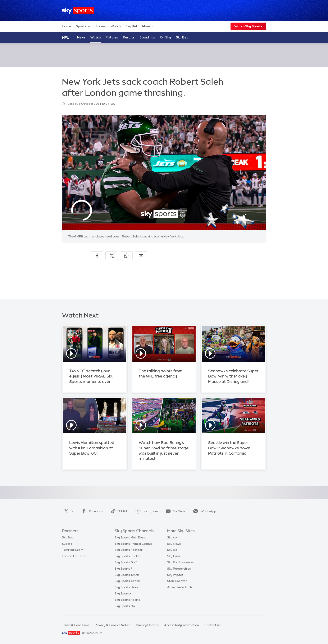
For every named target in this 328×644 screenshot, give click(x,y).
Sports (83, 26)
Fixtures (112, 37)
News (81, 37)
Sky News (174, 544)
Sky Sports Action (127, 581)
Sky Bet (131, 26)
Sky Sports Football (129, 550)
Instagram (146, 511)
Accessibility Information (181, 625)
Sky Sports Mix (125, 606)
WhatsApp (204, 511)
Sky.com (173, 537)
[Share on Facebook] (97, 256)
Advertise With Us (180, 587)
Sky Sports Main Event (130, 537)
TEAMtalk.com (73, 550)
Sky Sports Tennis (127, 575)
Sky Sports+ (123, 593)
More (148, 26)
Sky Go (172, 550)
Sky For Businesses (180, 562)
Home (67, 26)
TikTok (119, 511)
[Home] (78, 11)
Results (129, 37)
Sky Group (174, 556)
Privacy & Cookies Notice (113, 625)
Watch (116, 26)
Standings (147, 37)
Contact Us (212, 625)
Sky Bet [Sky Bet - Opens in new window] (182, 37)
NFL (65, 37)
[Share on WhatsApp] (126, 256)
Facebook (91, 511)
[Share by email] (141, 256)
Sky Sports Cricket (128, 556)
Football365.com (74, 556)
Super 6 (67, 544)
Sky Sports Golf (126, 562)
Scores (101, 26)
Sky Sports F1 (124, 569)
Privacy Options (147, 625)
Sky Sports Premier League (133, 544)
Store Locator (177, 581)
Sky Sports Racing (127, 600)
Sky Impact (175, 575)
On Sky (165, 37)
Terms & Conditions (76, 625)
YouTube (175, 511)
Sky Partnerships (179, 569)
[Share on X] (112, 256)
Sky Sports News (126, 587)
